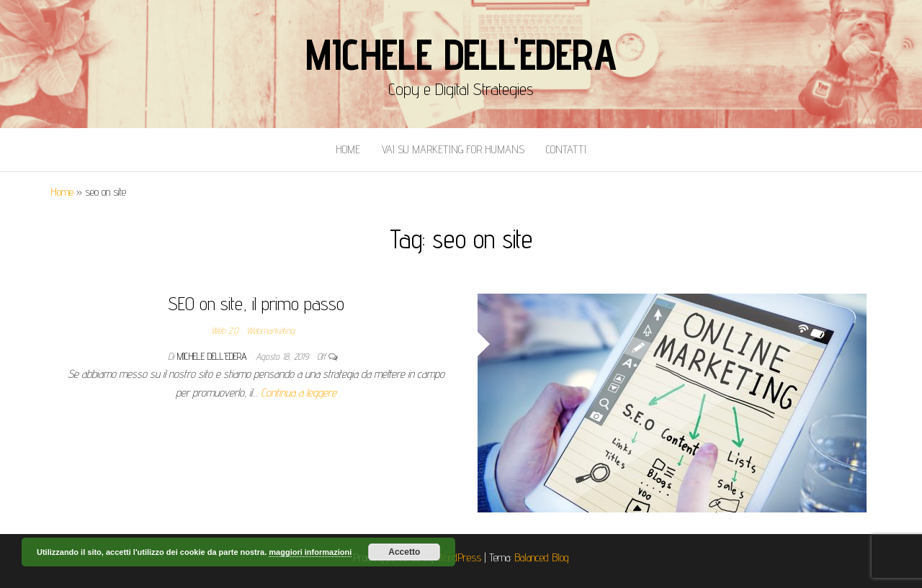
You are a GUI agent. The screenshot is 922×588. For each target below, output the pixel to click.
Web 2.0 (224, 330)
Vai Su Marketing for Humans (453, 149)
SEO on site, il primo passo (256, 303)
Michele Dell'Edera (461, 54)
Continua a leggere (299, 393)
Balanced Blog (542, 557)
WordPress (459, 557)
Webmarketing (270, 330)
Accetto (404, 552)
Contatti (566, 149)
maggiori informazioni (310, 552)
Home (348, 149)
